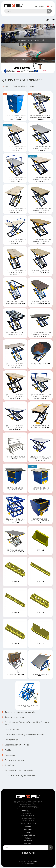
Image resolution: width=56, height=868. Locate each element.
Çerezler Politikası (28, 835)
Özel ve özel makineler (13, 760)
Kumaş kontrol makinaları (14, 717)
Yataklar (7, 750)
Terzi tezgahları (10, 740)
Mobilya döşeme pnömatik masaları (19, 86)
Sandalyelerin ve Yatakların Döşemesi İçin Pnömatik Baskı (26, 723)
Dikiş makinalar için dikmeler (16, 745)
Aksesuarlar (9, 755)
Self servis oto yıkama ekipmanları (18, 770)
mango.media (30, 864)
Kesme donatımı (11, 730)
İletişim (28, 838)
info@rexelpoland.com (29, 823)
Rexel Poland (34, 861)
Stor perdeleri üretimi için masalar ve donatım (23, 735)
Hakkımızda (28, 829)
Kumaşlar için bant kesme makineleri (19, 712)
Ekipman (28, 827)
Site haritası (28, 841)
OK (51, 848)
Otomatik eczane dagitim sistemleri (19, 775)
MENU (50, 20)
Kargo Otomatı (10, 765)
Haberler (28, 832)
